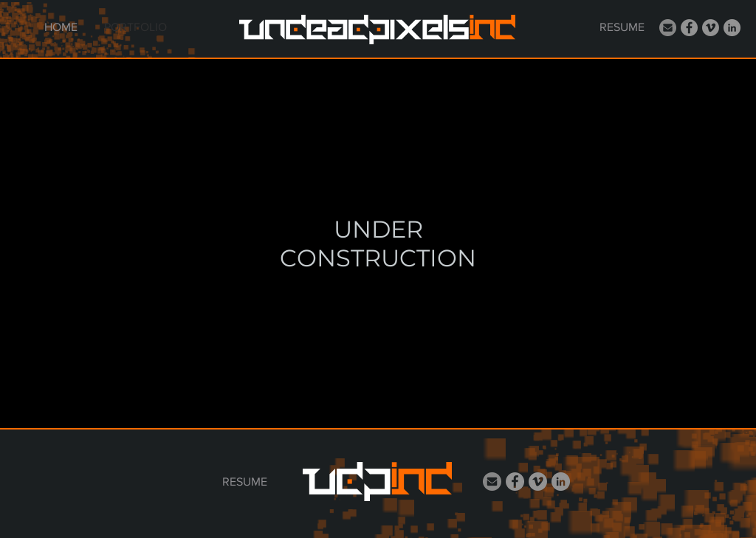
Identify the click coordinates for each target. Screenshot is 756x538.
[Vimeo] (711, 28)
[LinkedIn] (732, 28)
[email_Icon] (668, 28)
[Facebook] (689, 28)
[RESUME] (622, 27)
